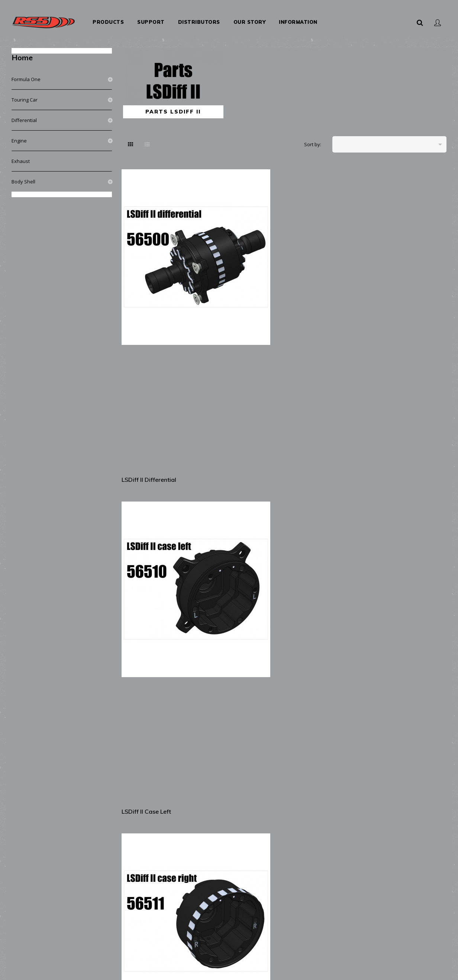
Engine (19, 134)
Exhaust (21, 154)
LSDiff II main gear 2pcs (156, 499)
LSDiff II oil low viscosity (326, 869)
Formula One (26, 72)
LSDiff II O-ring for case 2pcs (409, 258)
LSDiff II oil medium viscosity (401, 874)
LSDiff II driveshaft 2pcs (408, 376)
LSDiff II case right (317, 253)
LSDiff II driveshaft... (319, 376)
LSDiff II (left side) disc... (325, 622)
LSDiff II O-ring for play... (410, 746)
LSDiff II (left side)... (151, 746)
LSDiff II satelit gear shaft (235, 505)
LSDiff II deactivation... (155, 869)
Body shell (23, 174)
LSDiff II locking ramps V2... (239, 628)
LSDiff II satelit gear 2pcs (326, 499)
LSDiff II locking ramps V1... (156, 628)
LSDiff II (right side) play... (318, 751)
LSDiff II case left (231, 253)
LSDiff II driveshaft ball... (241, 376)
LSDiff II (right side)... (237, 746)
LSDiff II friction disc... (238, 869)
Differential (24, 113)
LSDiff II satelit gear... (404, 499)
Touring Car (25, 93)
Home (22, 50)
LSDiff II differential (150, 253)
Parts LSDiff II (173, 105)
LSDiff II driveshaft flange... (149, 381)
